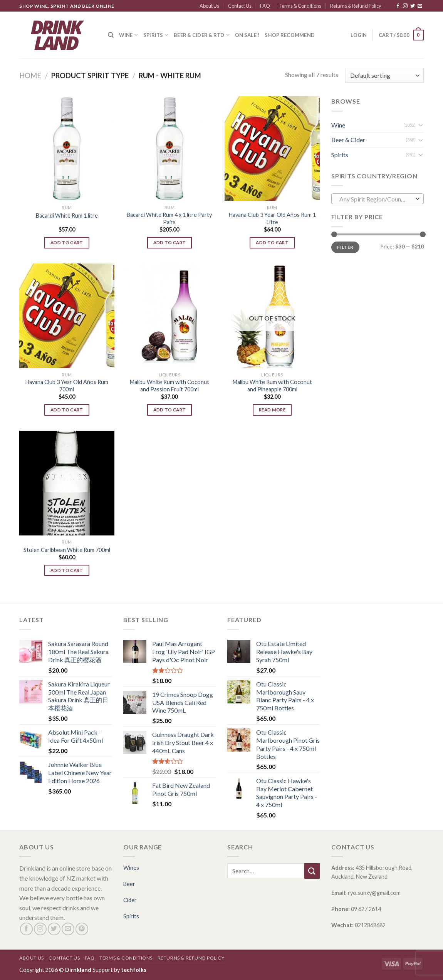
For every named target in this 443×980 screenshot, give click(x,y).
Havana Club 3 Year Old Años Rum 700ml (67, 386)
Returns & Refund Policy (356, 6)
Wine (128, 35)
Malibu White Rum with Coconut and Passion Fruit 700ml (169, 386)
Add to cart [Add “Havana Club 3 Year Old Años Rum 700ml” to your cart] (67, 410)
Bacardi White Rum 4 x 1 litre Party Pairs (169, 218)
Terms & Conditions (300, 6)
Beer (129, 884)
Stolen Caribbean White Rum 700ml (67, 550)
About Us (209, 6)
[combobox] (378, 199)
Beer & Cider (348, 140)
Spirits (156, 35)
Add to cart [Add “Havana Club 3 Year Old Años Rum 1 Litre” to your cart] (272, 242)
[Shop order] (385, 75)
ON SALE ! (247, 35)
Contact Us (240, 6)
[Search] (111, 35)
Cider (130, 900)
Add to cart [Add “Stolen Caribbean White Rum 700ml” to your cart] (67, 570)
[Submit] (312, 871)
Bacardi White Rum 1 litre (67, 216)
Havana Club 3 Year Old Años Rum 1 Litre (272, 218)
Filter (345, 247)
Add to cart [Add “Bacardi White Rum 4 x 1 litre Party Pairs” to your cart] (170, 242)
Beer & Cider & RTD (202, 35)
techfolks (134, 970)
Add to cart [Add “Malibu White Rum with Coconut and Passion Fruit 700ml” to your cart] (170, 410)
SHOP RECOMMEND (290, 35)
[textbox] (376, 199)
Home (30, 76)
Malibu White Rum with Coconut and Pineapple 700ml (272, 386)
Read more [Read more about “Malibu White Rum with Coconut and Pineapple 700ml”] (272, 410)
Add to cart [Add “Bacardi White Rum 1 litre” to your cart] (67, 242)
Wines (131, 868)
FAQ (265, 6)
